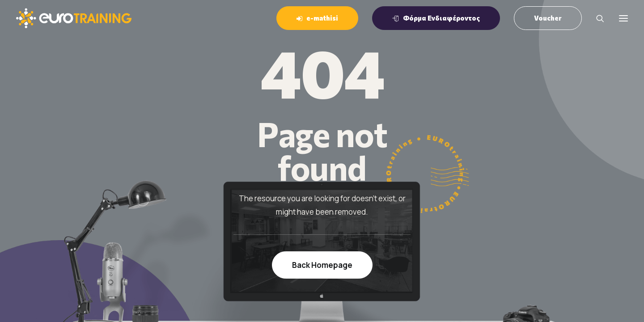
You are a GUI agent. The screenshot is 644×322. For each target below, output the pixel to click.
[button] (623, 18)
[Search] (596, 18)
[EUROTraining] (74, 18)
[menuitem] (320, 18)
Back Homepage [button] (322, 265)
